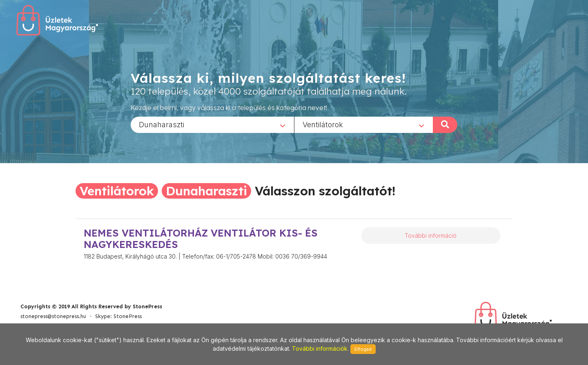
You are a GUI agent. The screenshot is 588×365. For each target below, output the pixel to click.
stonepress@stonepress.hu (53, 316)
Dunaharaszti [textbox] (161, 124)
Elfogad (363, 349)
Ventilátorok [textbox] (323, 124)
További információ (431, 236)
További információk (320, 348)
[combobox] (212, 124)
